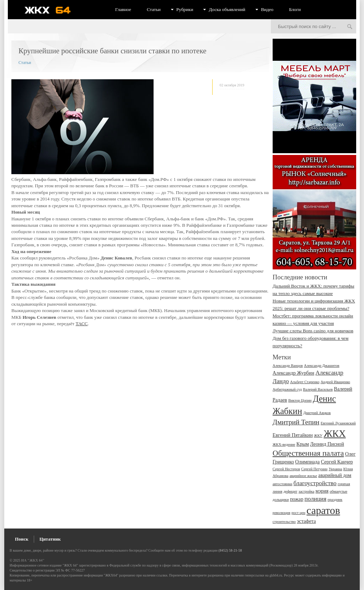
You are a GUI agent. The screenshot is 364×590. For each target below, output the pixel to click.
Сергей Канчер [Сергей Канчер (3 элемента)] (337, 462)
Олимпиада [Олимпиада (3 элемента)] (307, 462)
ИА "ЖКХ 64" (33, 560)
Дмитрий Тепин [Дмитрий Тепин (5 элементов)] (296, 422)
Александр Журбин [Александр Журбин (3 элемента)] (293, 373)
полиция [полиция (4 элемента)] (316, 499)
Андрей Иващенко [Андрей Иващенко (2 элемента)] (335, 382)
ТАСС (82, 324)
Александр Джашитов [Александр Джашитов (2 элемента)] (322, 366)
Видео (267, 9)
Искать (350, 27)
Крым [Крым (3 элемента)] (303, 444)
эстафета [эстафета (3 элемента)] (306, 521)
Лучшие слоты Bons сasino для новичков (313, 331)
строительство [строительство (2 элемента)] (284, 522)
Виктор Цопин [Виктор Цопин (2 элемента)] (300, 400)
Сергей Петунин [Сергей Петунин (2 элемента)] (314, 469)
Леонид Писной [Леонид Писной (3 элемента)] (327, 444)
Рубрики (185, 9)
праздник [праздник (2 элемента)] (335, 500)
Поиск (22, 539)
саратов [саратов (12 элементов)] (323, 510)
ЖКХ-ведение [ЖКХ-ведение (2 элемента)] (284, 444)
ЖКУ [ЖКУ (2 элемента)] (318, 436)
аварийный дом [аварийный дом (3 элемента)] (335, 475)
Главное (123, 9)
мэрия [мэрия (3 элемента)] (322, 491)
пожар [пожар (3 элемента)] (297, 499)
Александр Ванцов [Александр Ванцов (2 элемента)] (288, 366)
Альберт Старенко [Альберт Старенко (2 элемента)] (305, 382)
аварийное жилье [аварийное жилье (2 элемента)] (303, 476)
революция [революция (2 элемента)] (282, 513)
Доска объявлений (227, 9)
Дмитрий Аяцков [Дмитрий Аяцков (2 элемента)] (317, 413)
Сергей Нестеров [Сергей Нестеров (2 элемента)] (286, 469)
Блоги (295, 9)
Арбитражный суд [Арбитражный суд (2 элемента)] (287, 389)
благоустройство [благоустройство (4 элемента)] (315, 483)
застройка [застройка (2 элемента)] (307, 491)
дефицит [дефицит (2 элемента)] (290, 491)
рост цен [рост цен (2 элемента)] (298, 513)
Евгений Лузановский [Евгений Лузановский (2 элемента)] (338, 423)
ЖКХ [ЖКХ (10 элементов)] (334, 434)
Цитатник (50, 539)
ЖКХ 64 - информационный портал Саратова (52, 10)
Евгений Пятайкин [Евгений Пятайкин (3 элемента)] (293, 435)
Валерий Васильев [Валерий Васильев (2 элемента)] (318, 389)
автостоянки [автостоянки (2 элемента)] (282, 484)
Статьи (154, 9)
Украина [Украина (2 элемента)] (336, 469)
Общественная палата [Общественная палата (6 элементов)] (308, 453)
